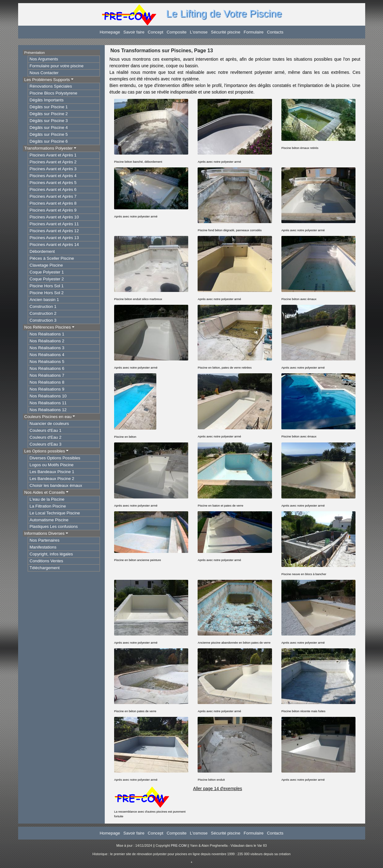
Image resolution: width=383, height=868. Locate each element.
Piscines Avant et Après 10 (54, 217)
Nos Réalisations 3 (47, 348)
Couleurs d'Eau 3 (46, 444)
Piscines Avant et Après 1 (53, 155)
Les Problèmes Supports (47, 80)
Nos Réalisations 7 (47, 375)
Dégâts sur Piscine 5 (49, 134)
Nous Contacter (44, 73)
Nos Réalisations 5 (47, 362)
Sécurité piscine (226, 32)
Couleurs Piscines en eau (48, 417)
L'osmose (199, 32)
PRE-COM (179, 845)
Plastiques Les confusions (54, 526)
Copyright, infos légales (51, 554)
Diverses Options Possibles (55, 458)
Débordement (42, 251)
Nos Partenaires (45, 540)
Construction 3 (43, 320)
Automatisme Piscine (49, 520)
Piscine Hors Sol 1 (47, 286)
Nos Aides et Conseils (45, 492)
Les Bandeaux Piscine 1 (52, 472)
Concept (156, 32)
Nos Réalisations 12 (48, 410)
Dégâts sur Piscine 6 (49, 141)
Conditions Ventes (46, 561)
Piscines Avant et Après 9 (53, 210)
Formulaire (254, 32)
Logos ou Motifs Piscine (52, 465)
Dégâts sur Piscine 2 (49, 114)
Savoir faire (134, 32)
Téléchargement (45, 568)
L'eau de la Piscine (47, 499)
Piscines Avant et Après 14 (54, 245)
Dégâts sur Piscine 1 (49, 107)
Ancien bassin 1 (44, 300)
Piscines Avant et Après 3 (53, 169)
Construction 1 (43, 306)
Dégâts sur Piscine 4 (49, 128)
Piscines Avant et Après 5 (53, 183)
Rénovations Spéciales (51, 86)
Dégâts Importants (47, 100)
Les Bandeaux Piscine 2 (52, 479)
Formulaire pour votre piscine (57, 66)
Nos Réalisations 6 (47, 368)
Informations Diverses (45, 533)
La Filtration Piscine (48, 506)
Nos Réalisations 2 (47, 341)
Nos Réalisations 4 (47, 355)
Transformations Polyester (49, 148)
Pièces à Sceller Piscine (52, 258)
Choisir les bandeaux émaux (56, 485)
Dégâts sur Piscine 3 (49, 121)
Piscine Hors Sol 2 (47, 293)
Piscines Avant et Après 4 (53, 176)
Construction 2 (43, 313)
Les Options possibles (45, 451)
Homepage (110, 32)
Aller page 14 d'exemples (217, 789)
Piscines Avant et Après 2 (53, 162)
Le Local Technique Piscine (55, 513)
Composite (177, 32)
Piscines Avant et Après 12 (54, 231)
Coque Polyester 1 (47, 272)
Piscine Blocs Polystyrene (54, 93)
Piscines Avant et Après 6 (53, 189)
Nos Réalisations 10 (48, 396)
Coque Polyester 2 (47, 279)
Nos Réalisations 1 (47, 334)
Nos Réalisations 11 (48, 403)
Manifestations (43, 547)
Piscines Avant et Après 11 (54, 224)
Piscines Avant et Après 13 (54, 238)
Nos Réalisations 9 (47, 389)
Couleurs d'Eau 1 (46, 430)
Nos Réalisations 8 (47, 382)
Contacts (275, 32)
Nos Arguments (44, 59)
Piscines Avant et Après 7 (53, 196)
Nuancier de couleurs (49, 424)
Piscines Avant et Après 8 (53, 203)
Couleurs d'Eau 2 (46, 437)
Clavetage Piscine (46, 265)
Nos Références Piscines (48, 327)
